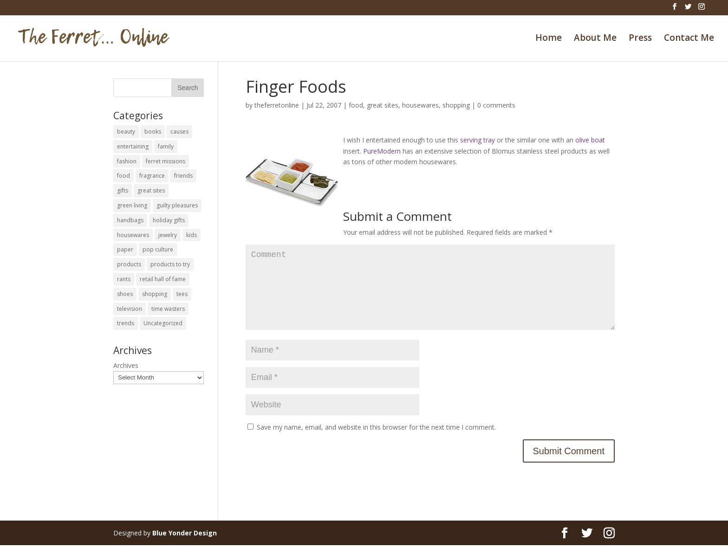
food (356, 105)
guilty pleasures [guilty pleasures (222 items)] (177, 205)
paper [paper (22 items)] (125, 249)
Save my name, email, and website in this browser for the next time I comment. (376, 442)
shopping (456, 105)
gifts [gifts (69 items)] (123, 190)
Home (549, 39)
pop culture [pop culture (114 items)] (158, 249)
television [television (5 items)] (130, 309)
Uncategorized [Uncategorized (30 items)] (163, 323)
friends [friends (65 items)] (183, 176)
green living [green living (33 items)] (132, 205)
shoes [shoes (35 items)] (125, 294)
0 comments (496, 105)
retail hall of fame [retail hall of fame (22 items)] (163, 279)
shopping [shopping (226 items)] (155, 294)
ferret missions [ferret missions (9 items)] (166, 161)
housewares (420, 105)
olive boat (590, 140)
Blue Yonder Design (185, 548)
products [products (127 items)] (129, 264)
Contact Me (689, 39)
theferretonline (277, 105)
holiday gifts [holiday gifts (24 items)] (169, 220)
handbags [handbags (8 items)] (130, 220)
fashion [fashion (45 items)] (127, 161)
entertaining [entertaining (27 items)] (133, 146)
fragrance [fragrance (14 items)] (152, 176)
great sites (383, 105)
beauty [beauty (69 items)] (126, 132)
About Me (595, 39)
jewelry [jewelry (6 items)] (168, 235)
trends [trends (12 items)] (126, 323)
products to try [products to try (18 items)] (170, 264)
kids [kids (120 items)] (192, 235)
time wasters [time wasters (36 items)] (168, 309)
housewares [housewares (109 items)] (133, 235)
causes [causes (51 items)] (179, 132)
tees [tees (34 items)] (182, 294)
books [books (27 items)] (153, 132)
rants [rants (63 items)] (124, 279)
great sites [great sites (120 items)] (151, 190)
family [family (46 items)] (166, 146)
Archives (126, 365)
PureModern (382, 151)
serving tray (478, 140)
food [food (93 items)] (123, 176)
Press (640, 39)
